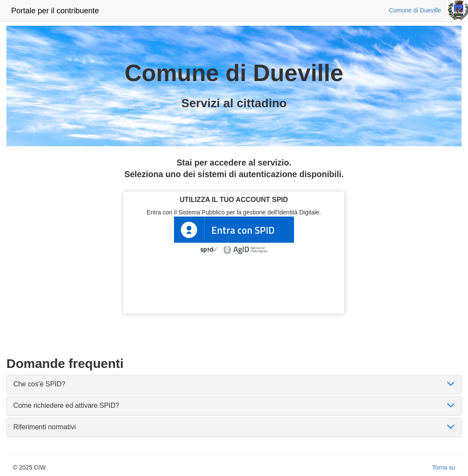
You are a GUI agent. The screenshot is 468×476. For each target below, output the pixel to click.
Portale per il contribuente (55, 11)
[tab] (234, 384)
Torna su (444, 467)
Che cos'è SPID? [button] (39, 384)
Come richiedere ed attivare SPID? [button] (66, 405)
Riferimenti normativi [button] (45, 427)
